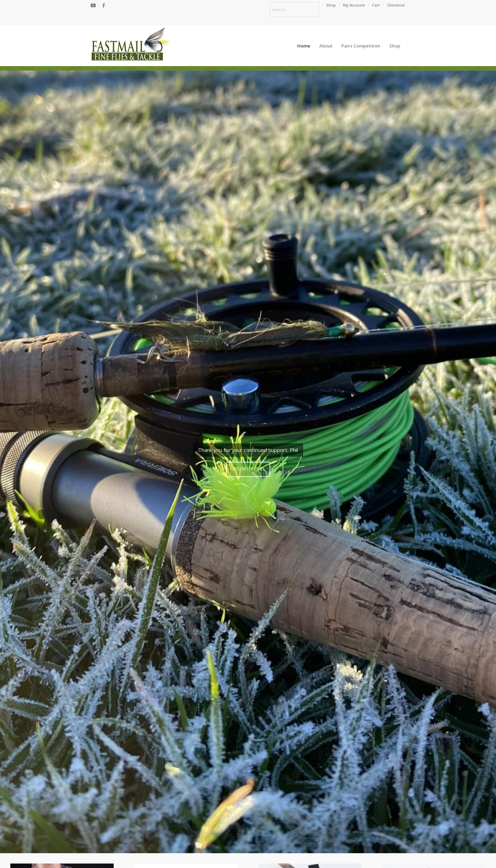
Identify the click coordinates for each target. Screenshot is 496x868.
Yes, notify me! (248, 468)
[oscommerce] (131, 46)
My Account (354, 5)
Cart (376, 5)
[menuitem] (331, 5)
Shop (331, 5)
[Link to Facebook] (104, 5)
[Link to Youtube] (93, 5)
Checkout (396, 5)
